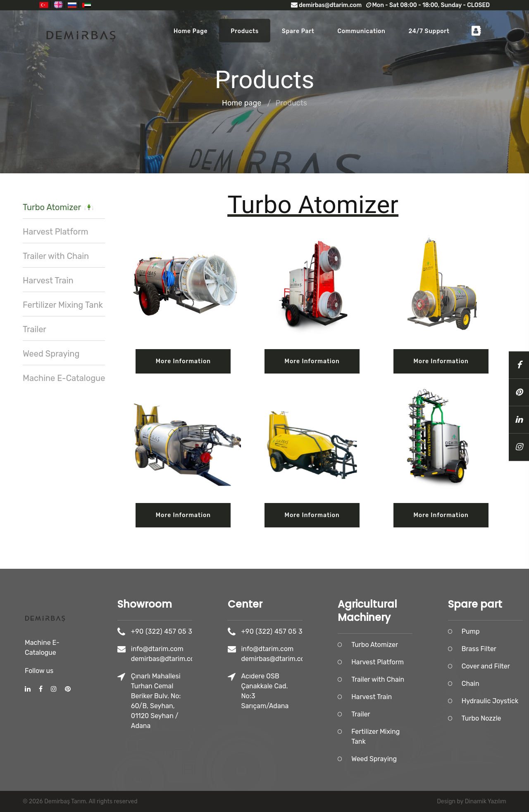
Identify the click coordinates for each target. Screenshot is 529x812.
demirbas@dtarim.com (326, 5)
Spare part (298, 31)
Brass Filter (502, 649)
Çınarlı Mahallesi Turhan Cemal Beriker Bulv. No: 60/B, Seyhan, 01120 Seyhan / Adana (179, 701)
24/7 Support (429, 31)
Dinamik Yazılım (486, 801)
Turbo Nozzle (504, 718)
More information (183, 361)
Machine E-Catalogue (64, 378)
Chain (493, 684)
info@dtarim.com (180, 649)
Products (245, 31)
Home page (191, 31)
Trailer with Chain (56, 256)
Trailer (35, 329)
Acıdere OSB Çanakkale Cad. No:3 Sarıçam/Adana (287, 691)
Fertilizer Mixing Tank (63, 305)
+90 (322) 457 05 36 (186, 631)
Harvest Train (48, 280)
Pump (493, 631)
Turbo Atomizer (58, 207)
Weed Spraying (51, 354)
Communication (361, 31)
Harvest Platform (56, 232)
